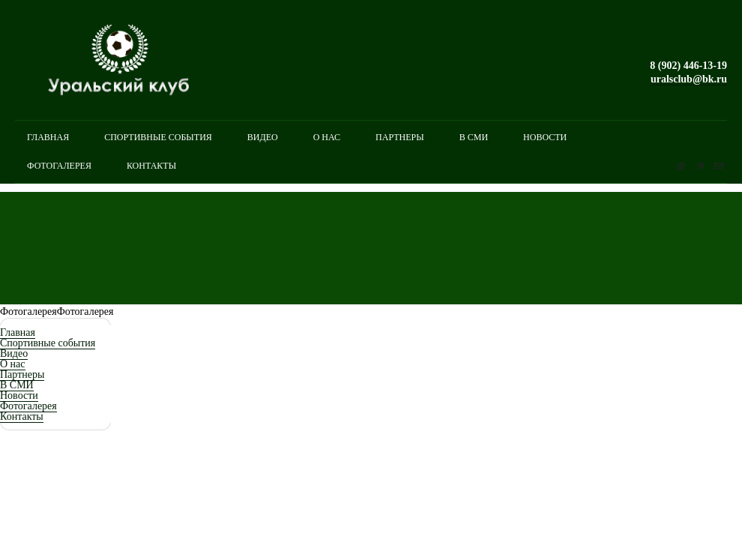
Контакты (22, 416)
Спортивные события (48, 343)
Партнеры (22, 374)
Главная (18, 332)
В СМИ (17, 385)
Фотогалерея (28, 406)
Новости (19, 395)
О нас (13, 364)
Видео (14, 353)
